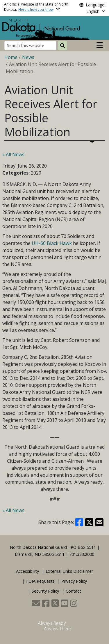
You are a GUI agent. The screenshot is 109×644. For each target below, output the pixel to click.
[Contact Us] (36, 604)
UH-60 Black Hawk (52, 243)
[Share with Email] (99, 522)
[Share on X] (89, 522)
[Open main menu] (100, 45)
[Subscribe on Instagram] (74, 604)
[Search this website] (30, 45)
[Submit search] (62, 46)
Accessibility (27, 571)
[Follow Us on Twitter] (55, 604)
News (28, 57)
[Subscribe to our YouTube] (64, 604)
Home (11, 57)
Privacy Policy (74, 581)
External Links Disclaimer (69, 571)
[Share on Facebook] (79, 522)
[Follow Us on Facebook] (46, 604)
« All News (13, 154)
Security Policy (45, 591)
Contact (73, 591)
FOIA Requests (40, 581)
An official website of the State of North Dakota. (36, 7)
